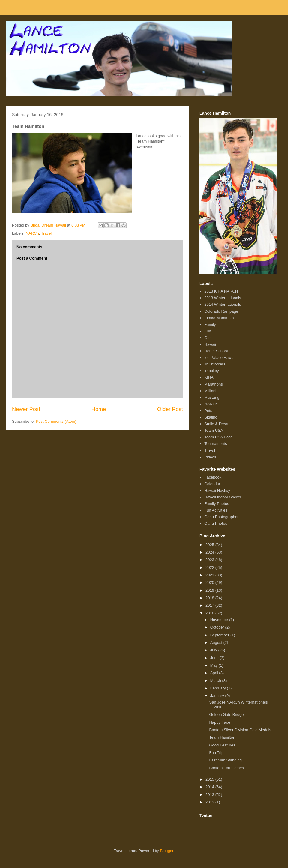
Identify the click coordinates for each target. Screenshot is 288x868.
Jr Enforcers (215, 364)
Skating (211, 417)
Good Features (222, 745)
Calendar (212, 484)
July (214, 650)
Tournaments (216, 444)
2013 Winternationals (223, 298)
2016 (210, 613)
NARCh (32, 233)
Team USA (214, 430)
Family (210, 324)
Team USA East (218, 437)
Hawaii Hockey (217, 490)
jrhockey (211, 371)
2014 (210, 787)
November (220, 620)
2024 (210, 552)
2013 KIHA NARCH (221, 291)
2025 (210, 545)
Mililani (210, 391)
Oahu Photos (216, 523)
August (217, 643)
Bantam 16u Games (226, 768)
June (215, 658)
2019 (210, 590)
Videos (210, 457)
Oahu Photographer (221, 517)
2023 (210, 560)
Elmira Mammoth (219, 318)
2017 (210, 605)
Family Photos (217, 504)
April (215, 673)
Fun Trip (216, 753)
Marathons (213, 384)
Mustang (212, 397)
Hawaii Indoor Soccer (223, 497)
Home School (216, 351)
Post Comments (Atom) (56, 421)
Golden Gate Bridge (226, 715)
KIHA (209, 377)
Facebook (213, 477)
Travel (46, 233)
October (218, 627)
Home (99, 409)
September (220, 635)
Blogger (167, 851)
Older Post (170, 409)
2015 (210, 779)
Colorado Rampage (221, 311)
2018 (210, 598)
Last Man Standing (225, 760)
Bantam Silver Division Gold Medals (240, 730)
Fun (208, 331)
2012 (210, 802)
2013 (210, 795)
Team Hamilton (222, 737)
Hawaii (210, 344)
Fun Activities (216, 510)
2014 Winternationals (223, 304)
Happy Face (220, 722)
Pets (208, 411)
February (219, 688)
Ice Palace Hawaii (220, 357)
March (216, 681)
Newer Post (26, 409)
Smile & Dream (217, 424)
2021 (210, 575)
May (214, 665)
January (218, 696)
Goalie (210, 338)
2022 (210, 568)
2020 (210, 583)
